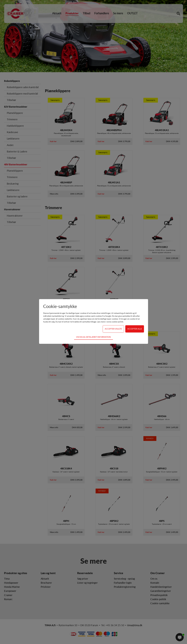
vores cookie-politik (115, 322)
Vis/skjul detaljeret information (93, 337)
